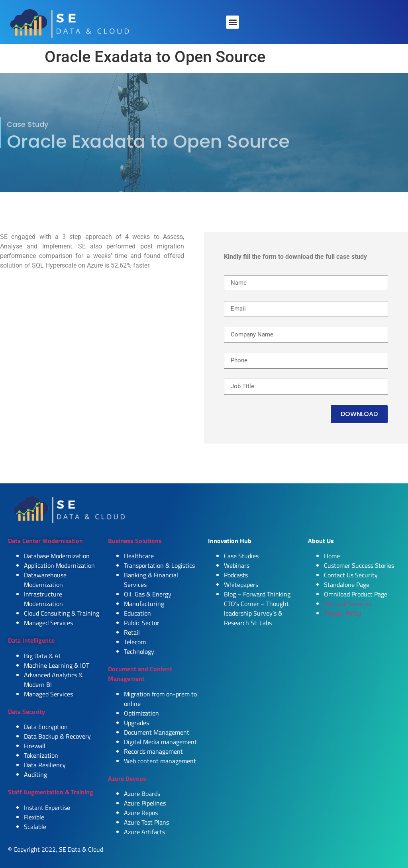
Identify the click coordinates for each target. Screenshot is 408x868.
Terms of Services (348, 604)
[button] (232, 22)
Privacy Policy (343, 613)
